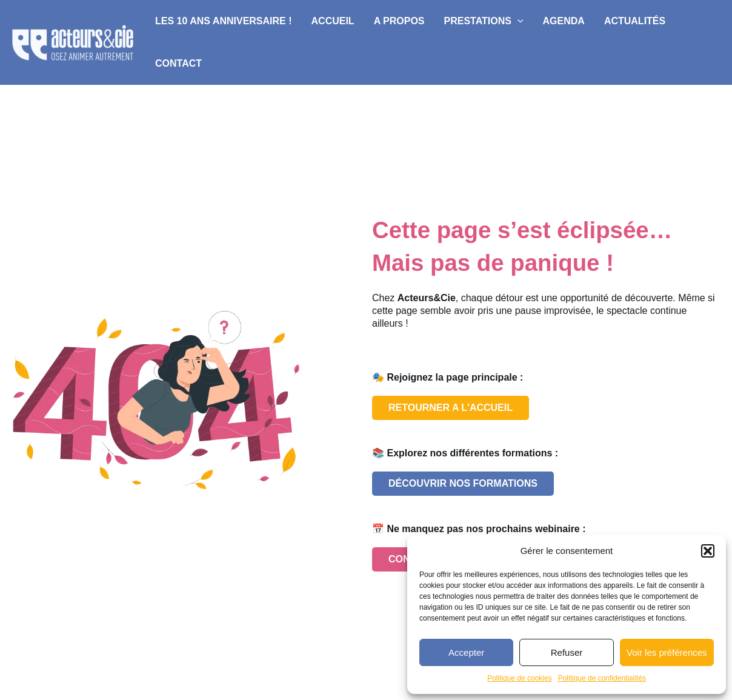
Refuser (567, 652)
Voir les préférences (667, 652)
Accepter (466, 652)
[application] (517, 21)
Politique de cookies (520, 678)
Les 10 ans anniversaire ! (224, 21)
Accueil (333, 21)
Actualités (635, 21)
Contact (178, 63)
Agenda (564, 21)
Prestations (484, 21)
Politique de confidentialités (602, 678)
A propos (399, 21)
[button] (708, 551)
